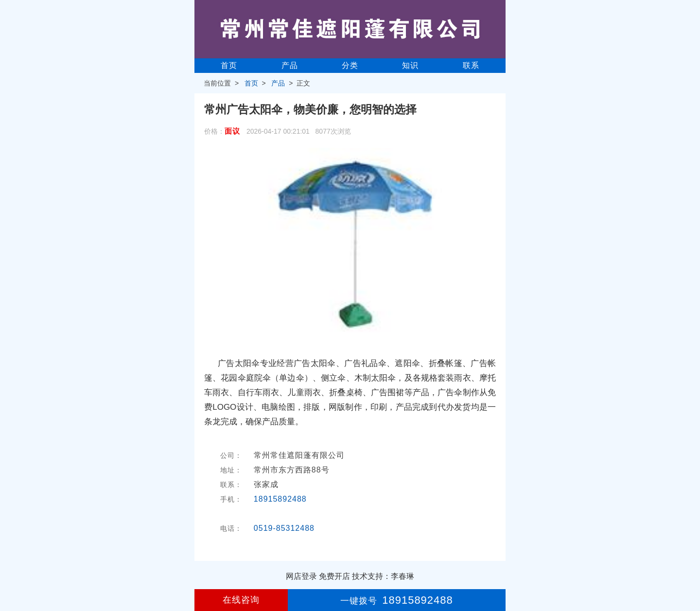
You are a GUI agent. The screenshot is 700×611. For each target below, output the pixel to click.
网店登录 (301, 576)
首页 (229, 65)
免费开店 (334, 576)
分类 (350, 65)
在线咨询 (241, 600)
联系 (471, 65)
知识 (410, 65)
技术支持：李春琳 (383, 576)
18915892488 (280, 499)
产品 (290, 65)
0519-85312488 (284, 528)
